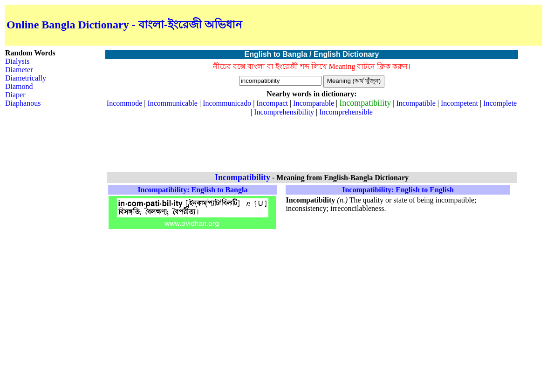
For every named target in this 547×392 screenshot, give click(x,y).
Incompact (272, 103)
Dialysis (17, 61)
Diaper (15, 95)
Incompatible (416, 103)
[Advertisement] (431, 25)
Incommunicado (227, 103)
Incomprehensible (346, 112)
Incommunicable (172, 103)
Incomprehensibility (284, 112)
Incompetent (459, 103)
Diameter (19, 70)
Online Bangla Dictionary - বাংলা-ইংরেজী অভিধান (124, 25)
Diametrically (26, 78)
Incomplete (500, 103)
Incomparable (314, 103)
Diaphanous (23, 103)
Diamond (19, 86)
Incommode (124, 103)
